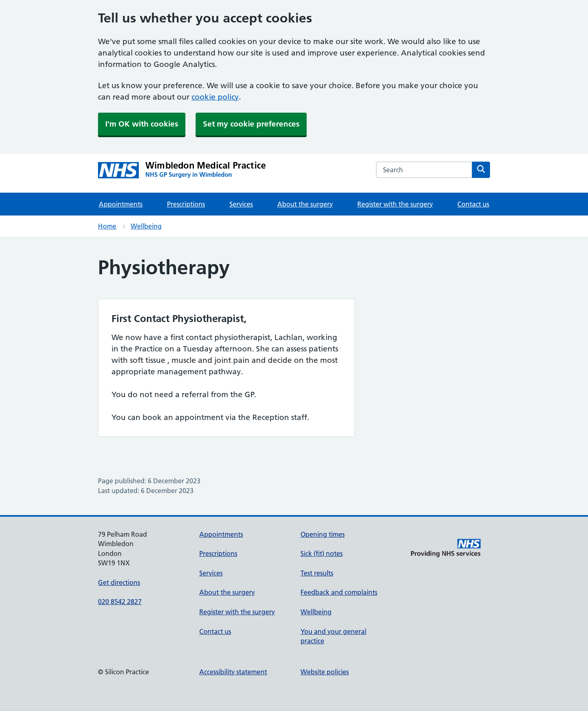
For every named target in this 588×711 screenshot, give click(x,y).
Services (241, 204)
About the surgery (305, 204)
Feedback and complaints (339, 592)
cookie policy (215, 97)
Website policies (325, 672)
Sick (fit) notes (322, 553)
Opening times (323, 534)
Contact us (473, 204)
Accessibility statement (233, 672)
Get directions (119, 582)
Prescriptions (186, 204)
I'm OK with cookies (142, 124)
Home (107, 226)
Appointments (121, 204)
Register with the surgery (395, 204)
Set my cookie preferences (251, 124)
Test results (317, 573)
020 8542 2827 (120, 602)
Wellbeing (146, 226)
